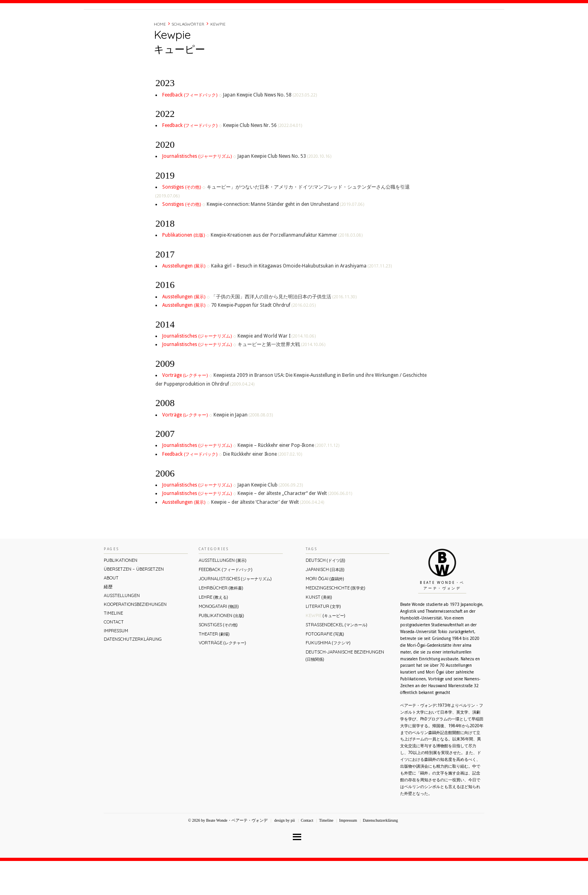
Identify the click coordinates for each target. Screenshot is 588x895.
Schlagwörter (188, 58)
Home (160, 58)
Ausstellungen (184, 300)
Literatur (323, 640)
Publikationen (184, 269)
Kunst (319, 631)
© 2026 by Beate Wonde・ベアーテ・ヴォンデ (228, 854)
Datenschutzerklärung (133, 673)
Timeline (416, 25)
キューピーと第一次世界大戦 (281, 378)
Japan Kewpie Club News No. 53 (284, 190)
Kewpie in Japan (243, 449)
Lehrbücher (221, 622)
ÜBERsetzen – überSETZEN (134, 603)
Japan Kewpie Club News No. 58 (270, 129)
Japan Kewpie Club (270, 519)
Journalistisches (198, 190)
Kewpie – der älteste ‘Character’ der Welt (268, 536)
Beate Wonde (135, 27)
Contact (443, 25)
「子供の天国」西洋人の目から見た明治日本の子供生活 (284, 331)
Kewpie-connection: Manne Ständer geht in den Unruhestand (285, 238)
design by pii (284, 854)
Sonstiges (182, 221)
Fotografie (325, 668)
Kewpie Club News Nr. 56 (263, 159)
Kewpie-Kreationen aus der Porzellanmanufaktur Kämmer (287, 269)
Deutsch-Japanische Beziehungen (345, 689)
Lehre (213, 631)
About (376, 25)
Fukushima (328, 677)
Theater (214, 668)
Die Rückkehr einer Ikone (263, 488)
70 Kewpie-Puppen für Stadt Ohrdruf (263, 339)
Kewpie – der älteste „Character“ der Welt (295, 527)
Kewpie (218, 58)
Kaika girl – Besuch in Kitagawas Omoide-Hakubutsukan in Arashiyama (301, 300)
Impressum (116, 665)
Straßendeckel (336, 659)
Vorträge (186, 409)
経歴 (395, 25)
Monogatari (219, 640)
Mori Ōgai (325, 613)
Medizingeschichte (335, 622)
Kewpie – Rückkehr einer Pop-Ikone (288, 479)
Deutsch (325, 594)
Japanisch (325, 603)
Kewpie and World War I (277, 370)
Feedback (190, 129)
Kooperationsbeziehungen (135, 638)
